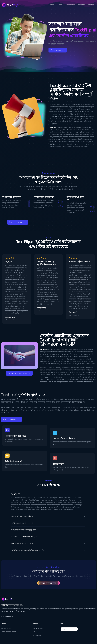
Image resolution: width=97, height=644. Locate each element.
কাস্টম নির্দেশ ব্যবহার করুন (44, 197)
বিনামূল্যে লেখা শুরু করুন (58, 50)
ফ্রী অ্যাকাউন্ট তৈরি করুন (11, 197)
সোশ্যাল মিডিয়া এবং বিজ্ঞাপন (64, 439)
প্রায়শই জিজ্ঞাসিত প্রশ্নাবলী (9, 632)
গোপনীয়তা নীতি (38, 629)
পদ (34, 632)
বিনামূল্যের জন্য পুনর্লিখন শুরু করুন (19, 374)
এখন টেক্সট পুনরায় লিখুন (11, 420)
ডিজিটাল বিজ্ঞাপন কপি (14, 461)
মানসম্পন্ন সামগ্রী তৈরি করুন (75, 198)
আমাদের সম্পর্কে (6, 629)
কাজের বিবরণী (58, 464)
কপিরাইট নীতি (37, 636)
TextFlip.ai (9, 617)
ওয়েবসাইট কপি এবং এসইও (16, 436)
